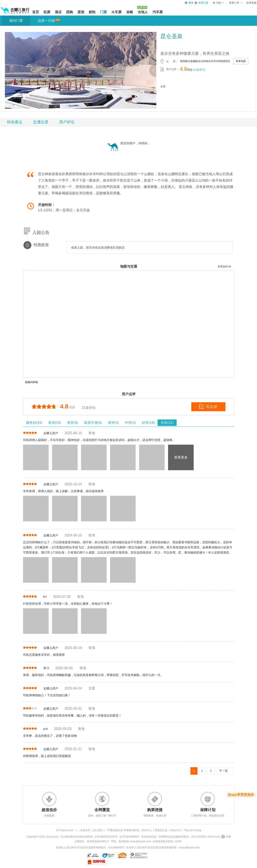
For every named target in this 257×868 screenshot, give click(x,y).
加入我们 (98, 830)
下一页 (223, 771)
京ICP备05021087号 (106, 837)
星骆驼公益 (161, 830)
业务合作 (85, 830)
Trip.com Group (192, 830)
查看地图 (241, 61)
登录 (191, 3)
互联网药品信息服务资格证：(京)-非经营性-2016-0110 (189, 837)
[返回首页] (15, 9)
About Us (175, 830)
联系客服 (251, 3)
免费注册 (203, 3)
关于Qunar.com (65, 830)
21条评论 (199, 70)
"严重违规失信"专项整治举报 (123, 830)
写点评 (208, 407)
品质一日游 (46, 21)
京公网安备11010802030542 (77, 837)
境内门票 (16, 21)
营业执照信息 (149, 837)
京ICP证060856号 (129, 837)
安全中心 (147, 830)
